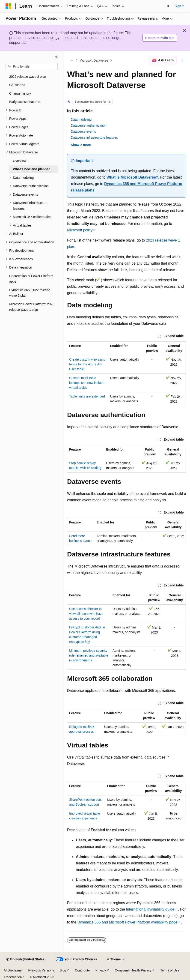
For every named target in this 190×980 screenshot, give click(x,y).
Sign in (180, 6)
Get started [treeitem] (17, 85)
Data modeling (81, 120)
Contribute (82, 970)
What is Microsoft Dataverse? (132, 177)
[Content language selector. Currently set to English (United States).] (26, 959)
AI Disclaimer (13, 970)
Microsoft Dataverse (94, 60)
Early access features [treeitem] (25, 102)
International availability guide (150, 909)
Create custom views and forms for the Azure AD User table (87, 364)
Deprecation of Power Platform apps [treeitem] (31, 279)
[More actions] (182, 60)
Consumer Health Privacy (133, 970)
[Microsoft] (9, 6)
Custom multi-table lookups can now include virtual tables (87, 383)
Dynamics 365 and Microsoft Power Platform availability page (127, 922)
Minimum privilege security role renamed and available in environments (89, 655)
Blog (63, 970)
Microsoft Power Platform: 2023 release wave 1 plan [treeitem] (32, 307)
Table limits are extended (87, 396)
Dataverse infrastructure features (94, 137)
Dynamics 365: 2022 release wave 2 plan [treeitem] (30, 293)
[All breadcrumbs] (71, 60)
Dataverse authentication (89, 125)
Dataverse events (83, 131)
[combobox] (32, 66)
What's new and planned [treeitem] (32, 169)
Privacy (101, 970)
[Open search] (168, 6)
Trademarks (12, 977)
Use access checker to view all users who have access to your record (86, 614)
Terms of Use (170, 970)
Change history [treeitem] (20, 93)
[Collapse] (56, 57)
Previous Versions (41, 970)
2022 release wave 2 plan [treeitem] (28, 77)
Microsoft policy (80, 230)
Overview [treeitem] (20, 161)
